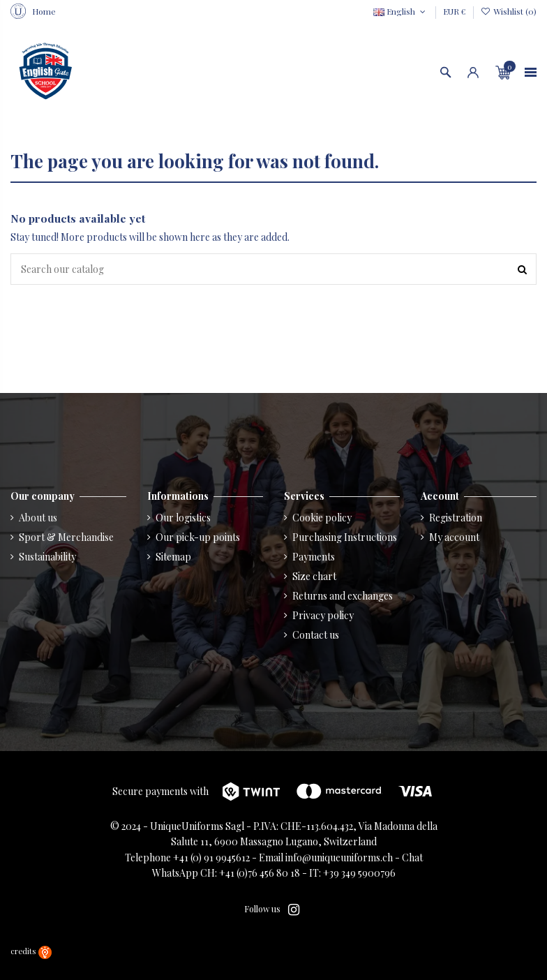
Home (44, 11)
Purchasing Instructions (345, 537)
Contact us (316, 635)
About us (38, 518)
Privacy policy (323, 615)
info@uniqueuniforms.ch (339, 857)
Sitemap (173, 557)
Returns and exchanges (343, 596)
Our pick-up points (198, 537)
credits (31, 951)
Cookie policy (322, 518)
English (400, 11)
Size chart (314, 576)
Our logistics (183, 518)
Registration (456, 518)
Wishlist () (509, 11)
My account (454, 537)
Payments (314, 557)
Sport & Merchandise (66, 537)
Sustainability (47, 557)
